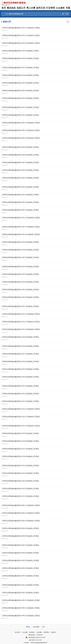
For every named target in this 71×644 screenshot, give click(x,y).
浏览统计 (54, 632)
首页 (4, 8)
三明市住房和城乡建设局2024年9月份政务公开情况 (20, 147)
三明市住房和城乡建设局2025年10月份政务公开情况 (21, 43)
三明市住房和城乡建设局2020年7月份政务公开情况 (20, 545)
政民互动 (41, 8)
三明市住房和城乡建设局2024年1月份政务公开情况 (20, 210)
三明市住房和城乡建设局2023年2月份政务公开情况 (20, 297)
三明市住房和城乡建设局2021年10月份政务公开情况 (21, 426)
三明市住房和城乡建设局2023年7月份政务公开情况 (20, 257)
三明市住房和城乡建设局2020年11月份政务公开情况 (21, 513)
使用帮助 (46, 632)
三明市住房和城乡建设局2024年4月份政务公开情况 (20, 187)
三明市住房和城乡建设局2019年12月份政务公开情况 (21, 600)
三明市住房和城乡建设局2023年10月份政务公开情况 (21, 234)
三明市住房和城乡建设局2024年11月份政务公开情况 (21, 130)
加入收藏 (25, 632)
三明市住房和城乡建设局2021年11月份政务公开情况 (21, 417)
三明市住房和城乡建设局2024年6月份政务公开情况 (20, 170)
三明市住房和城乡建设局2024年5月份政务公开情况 (20, 178)
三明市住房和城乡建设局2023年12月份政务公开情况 (21, 218)
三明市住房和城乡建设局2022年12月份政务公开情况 (21, 314)
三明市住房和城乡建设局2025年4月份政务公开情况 (20, 91)
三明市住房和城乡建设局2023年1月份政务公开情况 (20, 306)
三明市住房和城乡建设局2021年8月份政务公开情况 (20, 441)
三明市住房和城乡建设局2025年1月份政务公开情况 (20, 115)
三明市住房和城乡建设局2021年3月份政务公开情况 (20, 481)
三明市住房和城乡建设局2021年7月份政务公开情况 (20, 449)
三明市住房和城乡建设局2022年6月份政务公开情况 (20, 362)
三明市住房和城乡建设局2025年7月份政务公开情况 (20, 68)
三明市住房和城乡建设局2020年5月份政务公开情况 (20, 561)
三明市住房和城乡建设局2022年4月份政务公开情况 (20, 377)
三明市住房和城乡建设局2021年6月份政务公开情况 (20, 456)
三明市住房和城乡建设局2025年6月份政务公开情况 (20, 75)
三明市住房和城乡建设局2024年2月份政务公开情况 (20, 202)
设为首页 (17, 632)
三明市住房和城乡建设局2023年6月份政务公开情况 (20, 267)
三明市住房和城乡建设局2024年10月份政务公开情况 (21, 138)
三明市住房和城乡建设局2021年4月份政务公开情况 (20, 473)
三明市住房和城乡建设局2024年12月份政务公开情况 (21, 123)
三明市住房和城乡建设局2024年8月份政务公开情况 (20, 155)
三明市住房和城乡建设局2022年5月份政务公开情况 (20, 369)
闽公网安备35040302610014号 (35, 638)
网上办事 (31, 8)
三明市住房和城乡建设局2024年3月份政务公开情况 (20, 195)
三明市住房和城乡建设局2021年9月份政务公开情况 (20, 433)
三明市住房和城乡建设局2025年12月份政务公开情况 (21, 28)
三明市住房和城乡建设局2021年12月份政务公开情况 (21, 409)
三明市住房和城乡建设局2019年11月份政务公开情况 (21, 608)
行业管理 (50, 8)
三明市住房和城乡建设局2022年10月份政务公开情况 (21, 329)
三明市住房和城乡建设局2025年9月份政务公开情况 (20, 51)
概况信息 (11, 8)
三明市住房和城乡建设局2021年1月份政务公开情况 (20, 496)
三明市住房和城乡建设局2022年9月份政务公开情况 (20, 337)
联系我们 (32, 632)
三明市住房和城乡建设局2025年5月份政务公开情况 (20, 83)
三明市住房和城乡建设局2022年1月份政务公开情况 (20, 401)
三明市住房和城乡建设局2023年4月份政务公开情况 (20, 282)
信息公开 (21, 8)
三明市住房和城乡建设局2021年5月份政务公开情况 (20, 466)
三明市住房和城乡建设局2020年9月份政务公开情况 (20, 528)
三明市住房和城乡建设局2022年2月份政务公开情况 (20, 394)
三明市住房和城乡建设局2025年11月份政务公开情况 (21, 35)
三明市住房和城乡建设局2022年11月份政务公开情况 (21, 322)
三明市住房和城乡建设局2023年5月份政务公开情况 (20, 274)
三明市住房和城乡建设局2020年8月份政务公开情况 (20, 536)
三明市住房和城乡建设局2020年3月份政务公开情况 (20, 576)
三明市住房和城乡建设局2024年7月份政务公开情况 (20, 163)
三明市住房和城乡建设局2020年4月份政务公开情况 (20, 568)
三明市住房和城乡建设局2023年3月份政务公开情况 (20, 290)
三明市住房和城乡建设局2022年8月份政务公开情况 (20, 346)
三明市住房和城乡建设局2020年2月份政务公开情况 (20, 585)
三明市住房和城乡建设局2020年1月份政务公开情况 (20, 593)
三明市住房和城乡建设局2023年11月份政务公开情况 (21, 227)
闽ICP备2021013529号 (35, 640)
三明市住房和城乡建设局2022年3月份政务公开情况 (20, 386)
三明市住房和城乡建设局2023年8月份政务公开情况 (20, 250)
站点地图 (39, 632)
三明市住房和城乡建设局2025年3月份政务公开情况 (20, 98)
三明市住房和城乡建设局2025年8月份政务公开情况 (20, 58)
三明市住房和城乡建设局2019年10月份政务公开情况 (21, 616)
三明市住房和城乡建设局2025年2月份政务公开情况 (20, 107)
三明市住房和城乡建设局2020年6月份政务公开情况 (20, 553)
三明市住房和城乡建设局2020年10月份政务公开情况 (21, 521)
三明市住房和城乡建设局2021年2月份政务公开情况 (20, 489)
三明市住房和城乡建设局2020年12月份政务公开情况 (21, 505)
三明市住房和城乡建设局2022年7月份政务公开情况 (20, 354)
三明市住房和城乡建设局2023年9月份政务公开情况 (20, 242)
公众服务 (60, 8)
